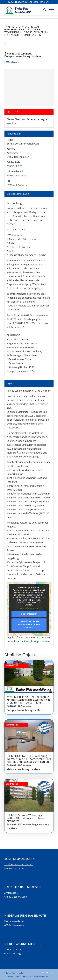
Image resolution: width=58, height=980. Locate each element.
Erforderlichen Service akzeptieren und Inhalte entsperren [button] (29, 625)
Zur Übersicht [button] (12, 62)
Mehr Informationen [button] (29, 608)
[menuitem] (43, 10)
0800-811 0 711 (15, 166)
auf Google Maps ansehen (36, 641)
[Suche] (43, 10)
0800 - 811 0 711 (41, 2)
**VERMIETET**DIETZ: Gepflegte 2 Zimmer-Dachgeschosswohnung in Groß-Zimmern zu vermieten (28, 700)
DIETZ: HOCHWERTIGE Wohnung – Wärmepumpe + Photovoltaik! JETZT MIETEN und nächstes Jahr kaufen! (29, 759)
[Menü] (50, 10)
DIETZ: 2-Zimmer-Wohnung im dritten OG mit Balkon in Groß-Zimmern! (26, 818)
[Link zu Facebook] (39, 973)
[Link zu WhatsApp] (52, 973)
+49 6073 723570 (16, 176)
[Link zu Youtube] (47, 973)
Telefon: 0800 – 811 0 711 (18, 865)
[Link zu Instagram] (43, 973)
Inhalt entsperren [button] (29, 614)
